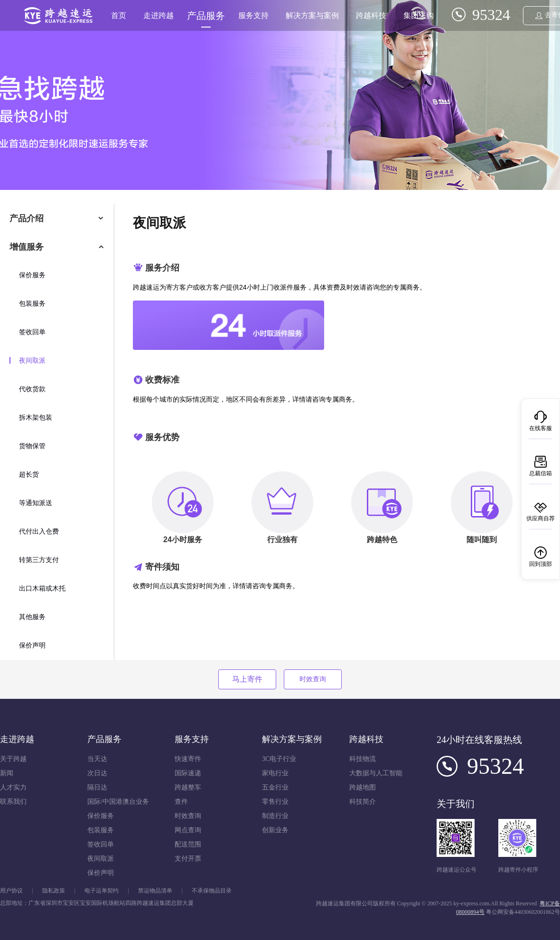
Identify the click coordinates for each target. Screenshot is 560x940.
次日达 (97, 773)
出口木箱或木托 (42, 588)
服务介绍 (162, 268)
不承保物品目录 (212, 891)
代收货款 (32, 389)
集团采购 (419, 15)
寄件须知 (162, 567)
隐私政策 (54, 891)
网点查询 (188, 830)
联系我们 (13, 802)
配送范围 (188, 844)
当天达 (97, 759)
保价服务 (32, 275)
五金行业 (275, 787)
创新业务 (275, 830)
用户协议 (11, 891)
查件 (181, 802)
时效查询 (313, 679)
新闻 (7, 773)
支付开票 (188, 859)
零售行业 (275, 802)
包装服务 (32, 304)
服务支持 (253, 15)
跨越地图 (363, 787)
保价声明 (32, 645)
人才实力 (13, 787)
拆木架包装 (36, 418)
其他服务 (32, 617)
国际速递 (188, 773)
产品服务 (206, 16)
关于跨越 (13, 759)
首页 (119, 15)
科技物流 (363, 759)
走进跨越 (159, 15)
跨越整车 (188, 787)
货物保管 (32, 446)
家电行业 (275, 773)
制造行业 (275, 816)
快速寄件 (188, 759)
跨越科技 (371, 15)
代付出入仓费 (39, 531)
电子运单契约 (102, 891)
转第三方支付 (39, 560)
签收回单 (32, 332)
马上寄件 (247, 679)
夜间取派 (32, 361)
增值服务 (27, 247)
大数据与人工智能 (376, 773)
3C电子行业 (279, 759)
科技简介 (363, 802)
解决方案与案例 (312, 15)
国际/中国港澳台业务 (118, 802)
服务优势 (162, 437)
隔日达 (97, 787)
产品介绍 (27, 218)
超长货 (29, 475)
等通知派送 (36, 503)
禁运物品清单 (155, 891)
